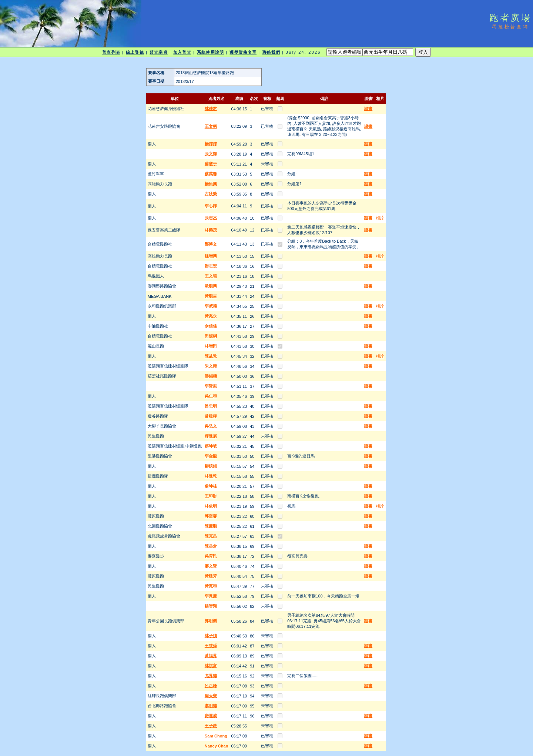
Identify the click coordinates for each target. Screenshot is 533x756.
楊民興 (211, 184)
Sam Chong (216, 736)
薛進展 (211, 436)
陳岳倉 (211, 546)
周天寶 (211, 696)
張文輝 (211, 154)
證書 (368, 109)
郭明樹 (211, 621)
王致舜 (211, 646)
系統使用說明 (210, 52)
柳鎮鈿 (211, 466)
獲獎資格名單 (243, 52)
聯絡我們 (271, 52)
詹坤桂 (211, 486)
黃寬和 (211, 586)
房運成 (211, 716)
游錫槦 (211, 376)
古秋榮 (211, 194)
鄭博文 (211, 244)
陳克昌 (211, 536)
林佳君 (211, 109)
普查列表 (111, 52)
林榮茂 (211, 230)
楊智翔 (211, 606)
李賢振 (211, 386)
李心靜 (211, 206)
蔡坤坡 (211, 446)
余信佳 (211, 326)
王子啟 (211, 726)
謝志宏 (211, 266)
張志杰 (211, 218)
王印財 (211, 496)
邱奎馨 (211, 516)
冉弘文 (211, 426)
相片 (380, 218)
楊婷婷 (211, 144)
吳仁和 (211, 396)
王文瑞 (211, 276)
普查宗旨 (158, 52)
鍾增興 (211, 256)
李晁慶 (211, 596)
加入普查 (182, 52)
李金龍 (211, 456)
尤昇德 (211, 676)
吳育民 (211, 556)
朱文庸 (211, 366)
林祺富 (211, 666)
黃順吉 (211, 296)
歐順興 (211, 286)
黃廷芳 (211, 576)
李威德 (211, 306)
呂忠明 (211, 406)
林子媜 (211, 636)
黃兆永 (211, 316)
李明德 (211, 706)
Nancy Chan (217, 746)
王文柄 (211, 126)
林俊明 (211, 506)
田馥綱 (211, 336)
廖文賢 (211, 566)
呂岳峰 (211, 686)
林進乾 (211, 476)
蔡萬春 (211, 174)
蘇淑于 (211, 164)
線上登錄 (135, 52)
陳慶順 (211, 526)
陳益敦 (211, 356)
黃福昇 (211, 656)
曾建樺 (211, 416)
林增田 (211, 346)
